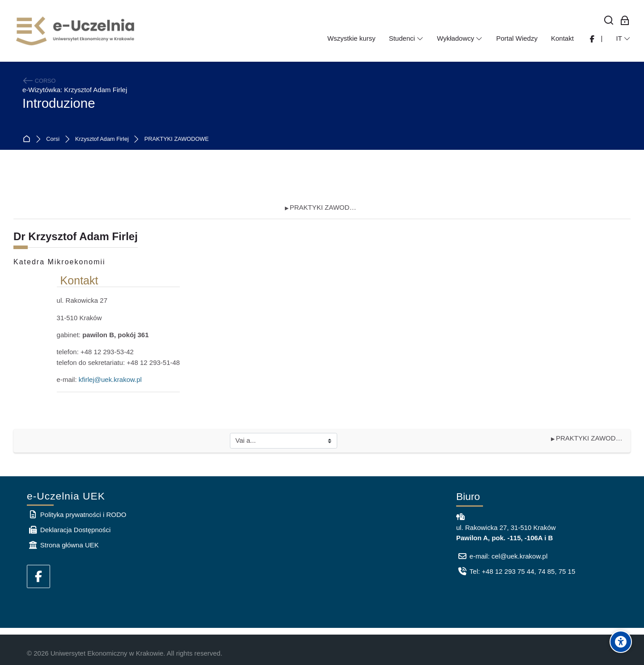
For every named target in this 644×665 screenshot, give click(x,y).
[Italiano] (623, 38)
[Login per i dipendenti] (625, 21)
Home (28, 139)
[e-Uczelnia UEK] (76, 31)
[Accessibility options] (621, 642)
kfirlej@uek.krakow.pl (110, 379)
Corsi (53, 139)
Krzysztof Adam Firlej (102, 139)
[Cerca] (609, 21)
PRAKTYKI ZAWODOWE (177, 139)
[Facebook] (38, 576)
